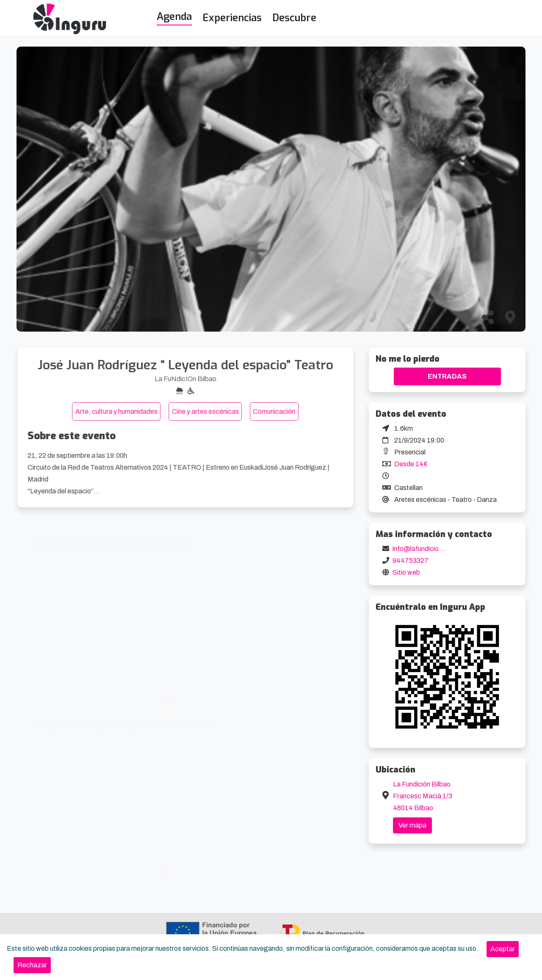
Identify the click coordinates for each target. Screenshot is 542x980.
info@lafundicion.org (423, 549)
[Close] (503, 949)
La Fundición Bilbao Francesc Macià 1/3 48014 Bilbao (423, 796)
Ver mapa (412, 825)
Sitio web (406, 572)
